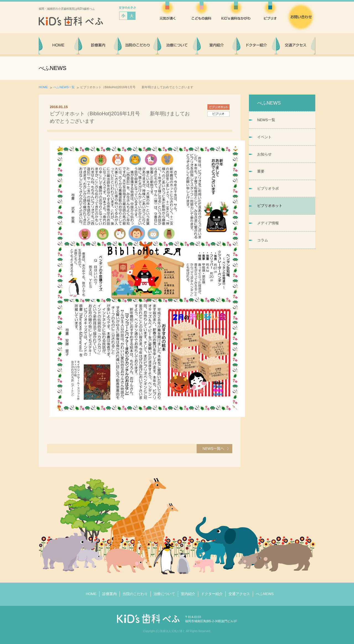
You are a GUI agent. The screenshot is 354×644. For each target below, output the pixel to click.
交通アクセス (239, 594)
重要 (261, 171)
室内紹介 (188, 594)
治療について (164, 594)
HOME (43, 87)
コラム (263, 240)
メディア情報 (268, 223)
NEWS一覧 (266, 120)
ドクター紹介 (212, 594)
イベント (264, 137)
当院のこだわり (135, 594)
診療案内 (110, 594)
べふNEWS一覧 (64, 87)
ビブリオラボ (268, 188)
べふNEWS (265, 594)
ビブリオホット (270, 206)
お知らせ (264, 154)
